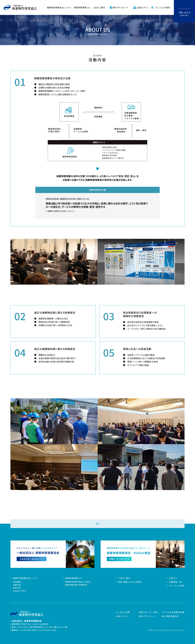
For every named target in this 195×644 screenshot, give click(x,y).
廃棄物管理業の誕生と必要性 (78, 582)
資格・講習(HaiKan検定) (130, 582)
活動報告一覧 (175, 582)
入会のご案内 (99, 7)
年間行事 (17, 588)
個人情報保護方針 (170, 616)
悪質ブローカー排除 (148, 612)
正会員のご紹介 (20, 591)
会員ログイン (143, 7)
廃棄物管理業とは (82, 7)
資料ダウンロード (120, 7)
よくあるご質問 (123, 612)
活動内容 (17, 585)
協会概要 (17, 582)
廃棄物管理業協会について (59, 7)
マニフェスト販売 (163, 7)
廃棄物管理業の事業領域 (76, 585)
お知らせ (173, 578)
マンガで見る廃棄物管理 (173, 612)
